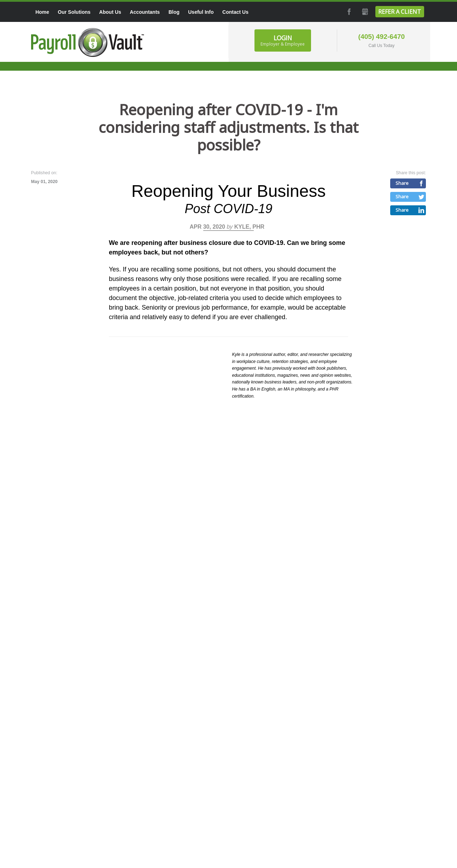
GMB (365, 12)
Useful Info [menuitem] (201, 12)
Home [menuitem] (42, 12)
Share (402, 183)
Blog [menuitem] (174, 12)
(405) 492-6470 (382, 37)
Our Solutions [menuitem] (74, 12)
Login (283, 40)
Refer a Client (400, 12)
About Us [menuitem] (110, 12)
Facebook (348, 12)
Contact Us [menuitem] (235, 12)
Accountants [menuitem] (145, 12)
